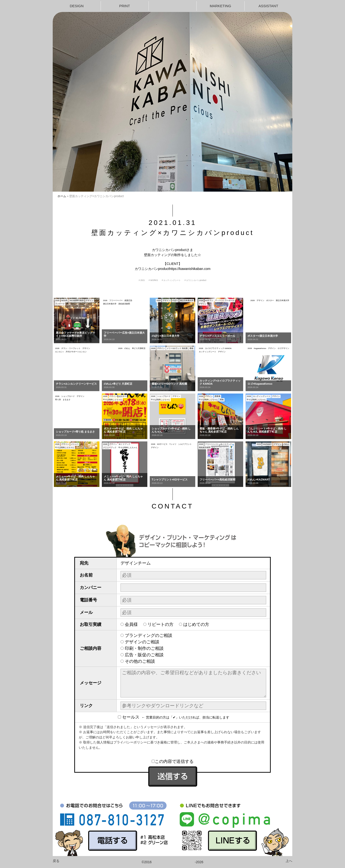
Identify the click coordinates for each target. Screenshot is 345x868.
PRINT (125, 6)
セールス (130, 717)
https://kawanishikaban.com (190, 269)
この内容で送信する (173, 761)
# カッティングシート (171, 280)
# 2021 (142, 280)
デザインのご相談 (142, 642)
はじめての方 (196, 624)
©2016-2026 (172, 862)
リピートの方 (161, 624)
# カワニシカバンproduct (195, 280)
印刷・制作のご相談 (144, 648)
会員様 (131, 624)
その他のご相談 (140, 661)
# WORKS (153, 280)
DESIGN (77, 6)
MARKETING (220, 6)
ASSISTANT (268, 6)
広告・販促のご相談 (144, 655)
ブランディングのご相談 (149, 635)
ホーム (62, 196)
